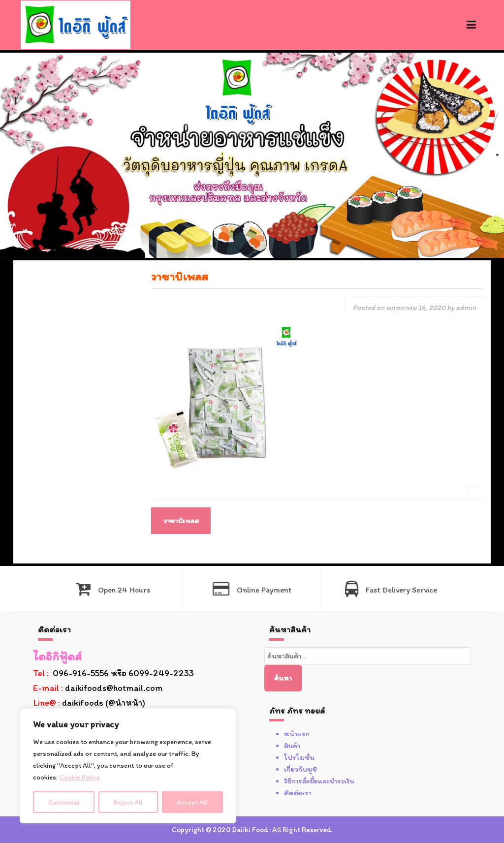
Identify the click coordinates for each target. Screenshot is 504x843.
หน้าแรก (297, 734)
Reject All (129, 802)
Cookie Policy (80, 777)
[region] (128, 766)
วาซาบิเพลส (181, 521)
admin (466, 308)
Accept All (193, 802)
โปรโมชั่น (299, 757)
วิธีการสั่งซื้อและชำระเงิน (319, 781)
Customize (64, 802)
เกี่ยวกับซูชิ (300, 769)
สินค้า (292, 746)
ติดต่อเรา (298, 793)
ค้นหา (283, 678)
